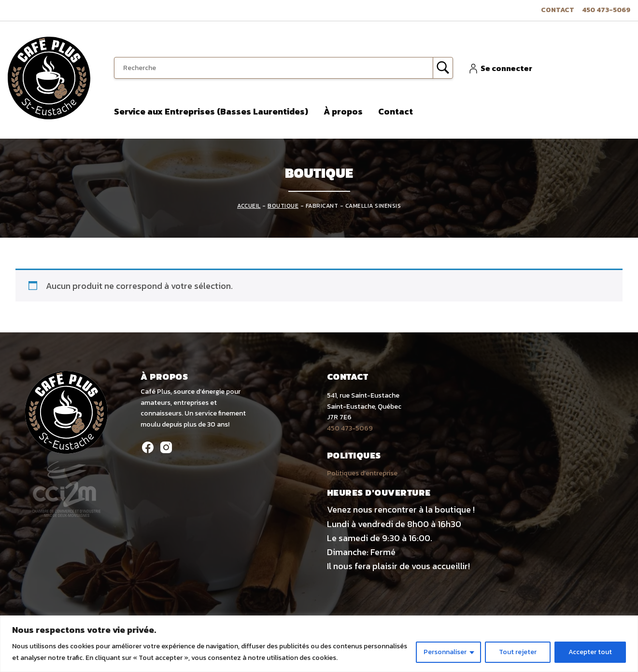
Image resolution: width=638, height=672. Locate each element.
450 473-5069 (606, 10)
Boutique (283, 206)
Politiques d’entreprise (362, 473)
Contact (558, 10)
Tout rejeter (518, 652)
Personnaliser (445, 652)
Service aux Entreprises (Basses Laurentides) (211, 111)
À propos (343, 111)
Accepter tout (590, 652)
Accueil (249, 206)
